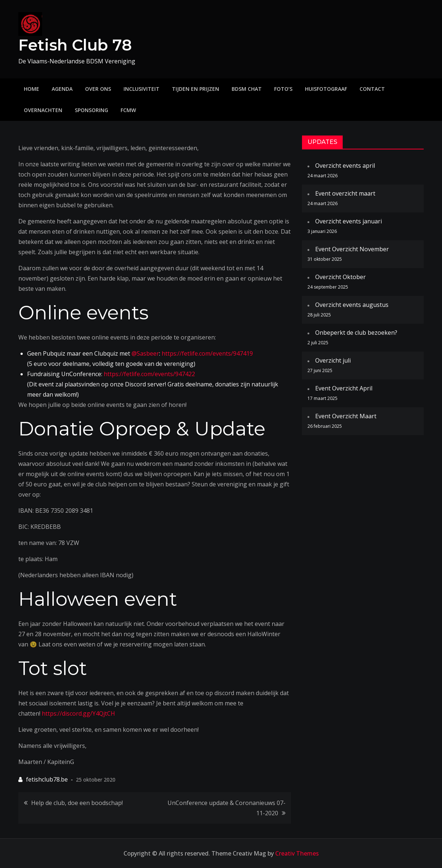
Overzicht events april (345, 166)
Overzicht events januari (349, 221)
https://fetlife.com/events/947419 (207, 353)
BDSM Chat (247, 89)
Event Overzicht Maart (346, 416)
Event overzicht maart (345, 193)
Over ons (98, 89)
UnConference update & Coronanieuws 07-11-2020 (226, 808)
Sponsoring (91, 110)
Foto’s (283, 89)
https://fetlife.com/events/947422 (149, 374)
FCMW (128, 110)
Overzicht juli (333, 360)
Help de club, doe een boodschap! (77, 803)
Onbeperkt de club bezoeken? (356, 333)
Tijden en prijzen (196, 89)
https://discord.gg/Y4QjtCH (78, 713)
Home (32, 89)
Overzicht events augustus (352, 305)
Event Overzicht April (344, 388)
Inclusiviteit (141, 89)
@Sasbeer (145, 353)
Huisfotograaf (326, 89)
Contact (372, 89)
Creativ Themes (297, 853)
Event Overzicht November (352, 249)
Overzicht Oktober (340, 277)
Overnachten (43, 110)
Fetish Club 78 (75, 45)
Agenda (62, 89)
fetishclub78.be (47, 779)
